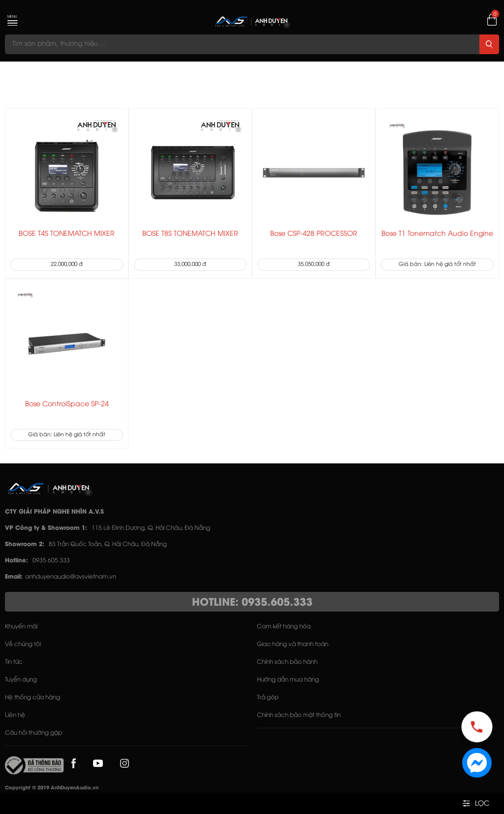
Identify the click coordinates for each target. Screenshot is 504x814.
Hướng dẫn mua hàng (288, 680)
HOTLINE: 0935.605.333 (252, 603)
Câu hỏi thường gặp (33, 733)
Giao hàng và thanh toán (293, 644)
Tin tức (14, 662)
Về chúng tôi (23, 644)
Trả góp (268, 698)
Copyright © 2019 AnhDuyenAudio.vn (52, 788)
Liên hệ (15, 715)
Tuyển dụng (21, 680)
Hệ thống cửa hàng (32, 698)
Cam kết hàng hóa (284, 627)
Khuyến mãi (21, 627)
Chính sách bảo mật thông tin (299, 715)
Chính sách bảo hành (287, 662)
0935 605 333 (51, 561)
